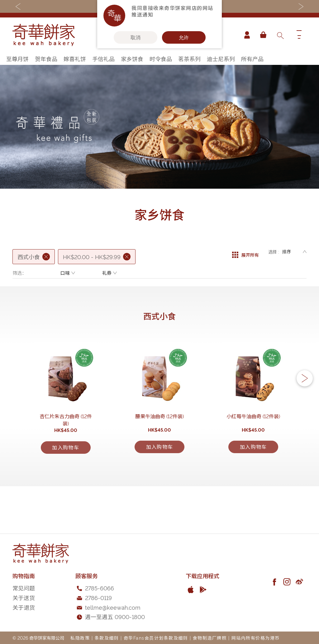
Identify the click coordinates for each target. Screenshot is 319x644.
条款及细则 (107, 638)
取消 (136, 37)
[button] (305, 396)
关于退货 (24, 607)
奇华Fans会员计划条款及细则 (156, 638)
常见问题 (24, 588)
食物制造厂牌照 (210, 638)
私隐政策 (80, 638)
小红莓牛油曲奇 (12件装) (253, 450)
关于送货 (24, 597)
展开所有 (245, 252)
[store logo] (44, 35)
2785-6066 (100, 588)
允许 (184, 37)
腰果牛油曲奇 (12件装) (159, 450)
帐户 (245, 35)
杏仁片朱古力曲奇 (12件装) (66, 450)
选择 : (274, 252)
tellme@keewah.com (113, 607)
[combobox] (280, 35)
